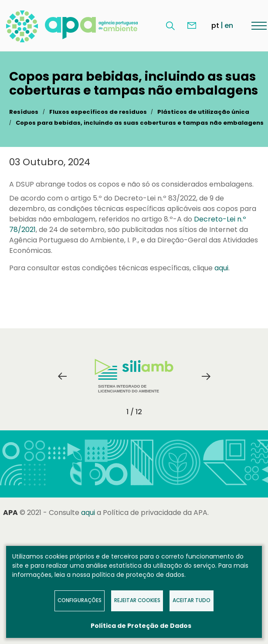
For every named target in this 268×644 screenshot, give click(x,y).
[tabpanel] (134, 376)
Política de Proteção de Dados (141, 626)
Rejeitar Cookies (137, 600)
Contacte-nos (192, 26)
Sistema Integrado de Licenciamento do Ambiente (134, 376)
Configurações (80, 600)
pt (215, 26)
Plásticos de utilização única (203, 112)
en (229, 26)
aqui (221, 268)
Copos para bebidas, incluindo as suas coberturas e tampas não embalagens (140, 123)
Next (206, 376)
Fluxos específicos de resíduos (98, 112)
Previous (62, 376)
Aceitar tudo (192, 600)
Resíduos (24, 112)
